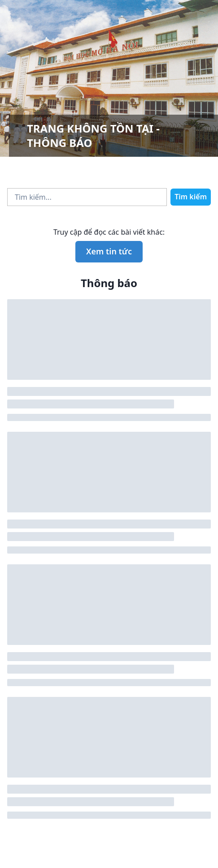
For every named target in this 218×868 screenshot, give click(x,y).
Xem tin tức (109, 251)
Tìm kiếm (191, 197)
